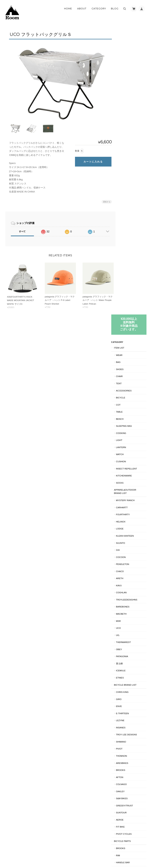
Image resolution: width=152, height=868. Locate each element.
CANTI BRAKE (129, 661)
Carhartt (128, 221)
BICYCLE (127, 111)
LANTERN (127, 160)
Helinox (127, 235)
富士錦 (125, 377)
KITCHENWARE (130, 189)
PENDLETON (129, 277)
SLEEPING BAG (130, 139)
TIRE (125, 583)
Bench (126, 132)
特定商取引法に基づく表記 (132, 801)
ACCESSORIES (130, 104)
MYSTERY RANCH (131, 213)
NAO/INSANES (130, 689)
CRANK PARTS (130, 647)
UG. (124, 348)
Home (68, 9)
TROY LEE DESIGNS (133, 711)
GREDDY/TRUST (131, 519)
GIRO (125, 412)
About (82, 9)
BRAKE (126, 761)
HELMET (124, 696)
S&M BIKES (128, 511)
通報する (105, 200)
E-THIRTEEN (129, 426)
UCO (125, 341)
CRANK (126, 590)
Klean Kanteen (131, 249)
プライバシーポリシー (106, 853)
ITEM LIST (125, 61)
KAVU (125, 299)
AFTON (126, 490)
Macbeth (127, 327)
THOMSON (128, 469)
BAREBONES (129, 320)
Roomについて (83, 853)
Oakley (126, 504)
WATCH (126, 168)
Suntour (127, 526)
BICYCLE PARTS (129, 554)
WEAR (125, 68)
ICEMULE (127, 384)
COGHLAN (127, 306)
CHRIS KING (128, 405)
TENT (125, 97)
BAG (124, 75)
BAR (124, 618)
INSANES (127, 441)
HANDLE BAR (129, 576)
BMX (122, 718)
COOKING (127, 146)
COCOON (127, 270)
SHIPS (123, 775)
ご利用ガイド (127, 792)
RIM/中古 (127, 746)
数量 (75, 149)
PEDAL (126, 597)
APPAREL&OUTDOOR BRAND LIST (131, 205)
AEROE (126, 533)
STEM (125, 625)
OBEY (125, 362)
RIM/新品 (127, 739)
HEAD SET (127, 632)
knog (125, 639)
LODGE (126, 242)
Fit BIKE (126, 540)
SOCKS (126, 196)
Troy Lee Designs (133, 448)
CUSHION (127, 175)
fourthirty (129, 228)
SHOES (126, 82)
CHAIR (125, 90)
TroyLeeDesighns (133, 313)
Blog (115, 9)
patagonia (128, 369)
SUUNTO (127, 256)
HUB (124, 604)
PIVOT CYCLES (130, 547)
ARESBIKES (128, 476)
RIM (124, 569)
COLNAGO (127, 497)
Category (99, 9)
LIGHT (125, 153)
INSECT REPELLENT (133, 182)
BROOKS (127, 483)
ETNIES (126, 391)
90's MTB (125, 732)
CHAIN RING (129, 611)
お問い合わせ (127, 810)
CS (124, 675)
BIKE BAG (127, 668)
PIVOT (125, 462)
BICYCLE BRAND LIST (131, 398)
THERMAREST (130, 355)
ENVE (125, 419)
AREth (126, 291)
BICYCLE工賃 (127, 682)
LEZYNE (126, 433)
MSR (125, 334)
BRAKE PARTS (130, 654)
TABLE (125, 125)
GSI (124, 263)
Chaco (126, 284)
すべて (22, 230)
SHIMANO (127, 455)
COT (124, 118)
